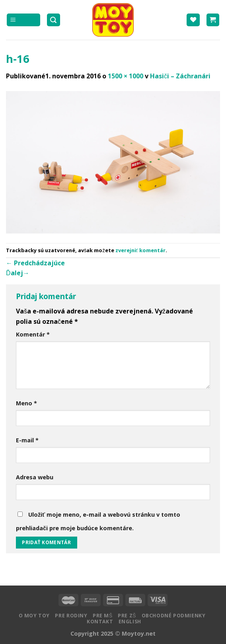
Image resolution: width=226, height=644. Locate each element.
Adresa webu (35, 477)
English (130, 622)
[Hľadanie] (54, 20)
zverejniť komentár (140, 250)
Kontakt (100, 622)
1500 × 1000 (126, 76)
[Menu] (23, 20)
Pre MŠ (103, 616)
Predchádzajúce (35, 263)
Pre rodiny (71, 616)
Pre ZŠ (127, 616)
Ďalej (18, 273)
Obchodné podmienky (174, 616)
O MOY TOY (34, 616)
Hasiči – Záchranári (180, 76)
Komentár (33, 334)
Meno (26, 403)
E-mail (27, 440)
